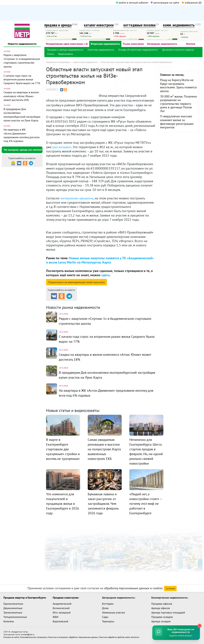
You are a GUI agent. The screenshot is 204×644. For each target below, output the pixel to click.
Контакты (135, 636)
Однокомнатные (13, 602)
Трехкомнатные (13, 611)
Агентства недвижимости (101, 50)
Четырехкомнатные (15, 616)
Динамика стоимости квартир (178, 50)
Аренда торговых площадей (168, 611)
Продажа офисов (162, 602)
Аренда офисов (161, 607)
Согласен (170, 587)
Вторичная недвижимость (105, 44)
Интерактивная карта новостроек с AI (67, 44)
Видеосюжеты (66, 54)
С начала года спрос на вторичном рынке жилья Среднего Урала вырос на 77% (22, 79)
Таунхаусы (108, 620)
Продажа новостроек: (66, 596)
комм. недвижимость (179, 25)
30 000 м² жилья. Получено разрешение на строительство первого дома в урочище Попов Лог (179, 104)
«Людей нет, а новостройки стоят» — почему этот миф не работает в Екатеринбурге (146, 502)
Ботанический (61, 607)
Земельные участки (113, 611)
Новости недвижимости (22, 44)
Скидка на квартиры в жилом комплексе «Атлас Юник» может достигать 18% (21, 96)
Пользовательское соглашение (33, 636)
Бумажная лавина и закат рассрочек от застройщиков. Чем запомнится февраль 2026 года (103, 502)
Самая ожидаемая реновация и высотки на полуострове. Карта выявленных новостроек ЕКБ (104, 447)
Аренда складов (161, 620)
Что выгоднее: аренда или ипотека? (23, 150)
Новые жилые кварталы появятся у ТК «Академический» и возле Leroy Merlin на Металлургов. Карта (100, 260)
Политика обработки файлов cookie (114, 636)
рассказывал (62, 147)
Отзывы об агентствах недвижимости (138, 50)
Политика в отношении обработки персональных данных (73, 636)
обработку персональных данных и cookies (133, 587)
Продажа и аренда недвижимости (65, 50)
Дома (105, 607)
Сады (105, 616)
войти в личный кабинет (132, 3)
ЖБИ (56, 616)
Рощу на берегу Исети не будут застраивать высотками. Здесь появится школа (178, 85)
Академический (62, 602)
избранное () (192, 3)
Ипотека (191, 44)
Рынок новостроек (133, 44)
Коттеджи (108, 602)
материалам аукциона (77, 198)
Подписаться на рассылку (76, 282)
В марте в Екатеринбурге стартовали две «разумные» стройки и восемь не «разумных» (63, 447)
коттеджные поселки (139, 25)
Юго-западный (62, 611)
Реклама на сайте (11, 636)
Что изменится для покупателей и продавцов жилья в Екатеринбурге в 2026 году (63, 502)
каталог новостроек (99, 25)
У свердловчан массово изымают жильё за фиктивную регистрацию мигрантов (177, 122)
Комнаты (9, 620)
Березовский (60, 620)
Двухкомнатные (13, 607)
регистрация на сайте (165, 3)
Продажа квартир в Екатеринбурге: (25, 596)
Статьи (51, 54)
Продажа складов (162, 616)
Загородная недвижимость (162, 44)
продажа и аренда (58, 25)
